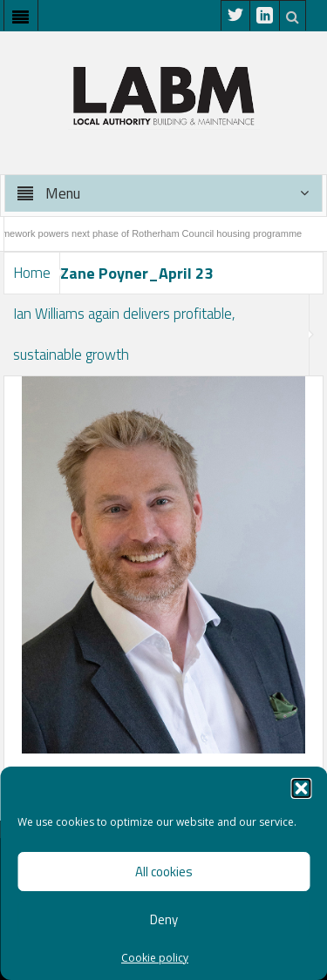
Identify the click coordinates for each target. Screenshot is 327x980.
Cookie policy (155, 958)
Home (32, 273)
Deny (164, 919)
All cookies (164, 872)
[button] (301, 788)
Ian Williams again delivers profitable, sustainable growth (124, 334)
